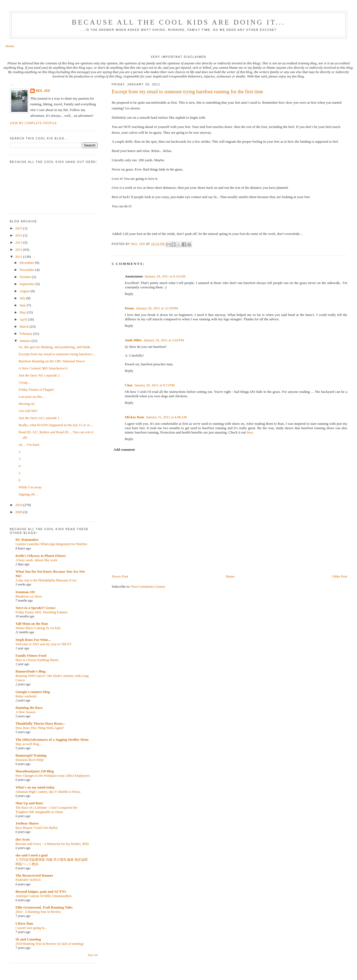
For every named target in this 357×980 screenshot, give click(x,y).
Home (10, 46)
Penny (130, 308)
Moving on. (27, 404)
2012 (19, 250)
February (26, 334)
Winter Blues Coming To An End (38, 628)
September (27, 284)
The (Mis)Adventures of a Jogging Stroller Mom (52, 740)
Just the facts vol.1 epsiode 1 (39, 418)
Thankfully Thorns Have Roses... (41, 723)
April (24, 319)
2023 (19, 228)
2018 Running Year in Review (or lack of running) (50, 944)
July (23, 298)
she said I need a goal (32, 855)
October (26, 277)
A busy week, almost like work (36, 560)
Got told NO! (28, 411)
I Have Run (24, 923)
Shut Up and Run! (29, 803)
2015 (19, 235)
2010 (19, 505)
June (23, 305)
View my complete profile (33, 123)
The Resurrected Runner (34, 875)
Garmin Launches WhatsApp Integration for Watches (51, 544)
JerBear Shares (27, 823)
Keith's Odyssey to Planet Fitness (41, 556)
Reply (129, 294)
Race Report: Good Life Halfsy (37, 828)
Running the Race (29, 708)
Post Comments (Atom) (148, 586)
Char (129, 385)
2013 (19, 242)
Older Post (340, 576)
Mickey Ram (134, 417)
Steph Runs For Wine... (33, 640)
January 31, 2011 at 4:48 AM (166, 417)
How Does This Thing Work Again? (40, 728)
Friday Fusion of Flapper (36, 389)
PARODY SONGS (28, 880)
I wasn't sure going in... (31, 928)
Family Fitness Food (31, 655)
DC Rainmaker (27, 540)
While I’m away (30, 487)
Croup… (25, 382)
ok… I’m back (29, 445)
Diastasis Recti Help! (30, 760)
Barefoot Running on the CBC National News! (52, 361)
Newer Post (120, 576)
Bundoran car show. (29, 596)
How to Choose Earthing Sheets (37, 660)
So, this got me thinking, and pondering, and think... (56, 347)
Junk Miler (133, 340)
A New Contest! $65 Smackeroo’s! (43, 368)
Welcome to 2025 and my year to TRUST (44, 644)
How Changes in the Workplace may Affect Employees (53, 776)
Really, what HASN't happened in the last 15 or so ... (56, 425)
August (25, 291)
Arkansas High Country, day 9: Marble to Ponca (48, 792)
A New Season (26, 712)
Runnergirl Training (31, 755)
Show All (93, 955)
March (24, 326)
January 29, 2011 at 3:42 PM (164, 340)
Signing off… (28, 494)
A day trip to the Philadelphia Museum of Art (46, 580)
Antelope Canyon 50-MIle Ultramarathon (44, 896)
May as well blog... (29, 744)
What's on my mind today (35, 787)
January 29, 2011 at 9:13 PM (154, 385)
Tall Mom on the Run (32, 624)
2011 (19, 257)
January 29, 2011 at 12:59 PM (157, 308)
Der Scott (23, 839)
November (27, 270)
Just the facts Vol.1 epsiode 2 (39, 375)
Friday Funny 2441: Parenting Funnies (42, 612)
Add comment (124, 449)
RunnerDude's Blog (30, 671)
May (23, 312)
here (250, 432)
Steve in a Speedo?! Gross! (36, 608)
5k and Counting (28, 939)
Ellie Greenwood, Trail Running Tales (44, 907)
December (27, 263)
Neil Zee (43, 91)
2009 (19, 512)
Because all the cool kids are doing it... (178, 22)
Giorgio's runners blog (33, 692)
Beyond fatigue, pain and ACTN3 (41, 891)
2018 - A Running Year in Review (38, 912)
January (25, 341)
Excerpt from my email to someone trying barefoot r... (57, 354)
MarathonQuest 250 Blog (35, 771)
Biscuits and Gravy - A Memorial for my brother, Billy (52, 844)
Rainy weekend (26, 696)
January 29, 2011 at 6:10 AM (165, 276)
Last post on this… (32, 397)
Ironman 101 (25, 592)
